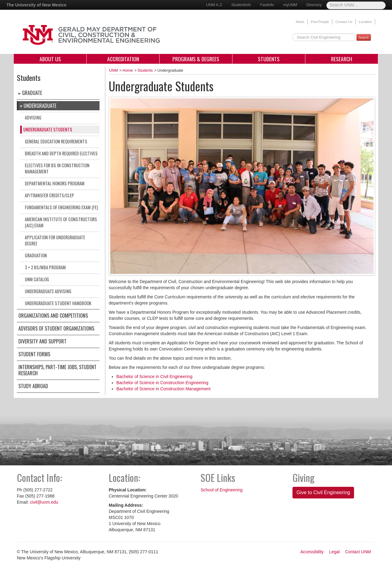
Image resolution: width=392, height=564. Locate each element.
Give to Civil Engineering (323, 492)
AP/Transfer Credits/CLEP (49, 195)
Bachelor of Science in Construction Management (163, 389)
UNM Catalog (37, 279)
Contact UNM (358, 552)
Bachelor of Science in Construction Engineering (162, 383)
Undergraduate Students (48, 129)
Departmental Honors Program (55, 183)
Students (269, 59)
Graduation (36, 255)
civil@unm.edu (44, 502)
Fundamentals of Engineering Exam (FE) (61, 207)
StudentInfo (241, 5)
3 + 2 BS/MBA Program (45, 267)
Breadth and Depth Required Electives (61, 153)
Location (365, 22)
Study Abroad (33, 386)
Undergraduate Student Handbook (58, 303)
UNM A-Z (214, 5)
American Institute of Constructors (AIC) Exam (61, 222)
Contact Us (344, 22)
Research (342, 59)
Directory (314, 5)
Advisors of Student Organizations (56, 328)
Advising (33, 117)
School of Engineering (222, 490)
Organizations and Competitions (53, 316)
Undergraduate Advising (48, 291)
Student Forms (34, 354)
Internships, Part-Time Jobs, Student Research (57, 370)
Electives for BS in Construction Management (57, 168)
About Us (50, 59)
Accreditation (123, 59)
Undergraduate (40, 106)
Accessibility (312, 552)
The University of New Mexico (36, 5)
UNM (113, 70)
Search (364, 37)
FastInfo (267, 5)
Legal (334, 552)
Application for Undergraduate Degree (55, 240)
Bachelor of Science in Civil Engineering (154, 377)
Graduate (32, 93)
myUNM (290, 5)
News (300, 22)
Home (128, 70)
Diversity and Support (42, 341)
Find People (320, 22)
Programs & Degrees (196, 59)
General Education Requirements (56, 141)
